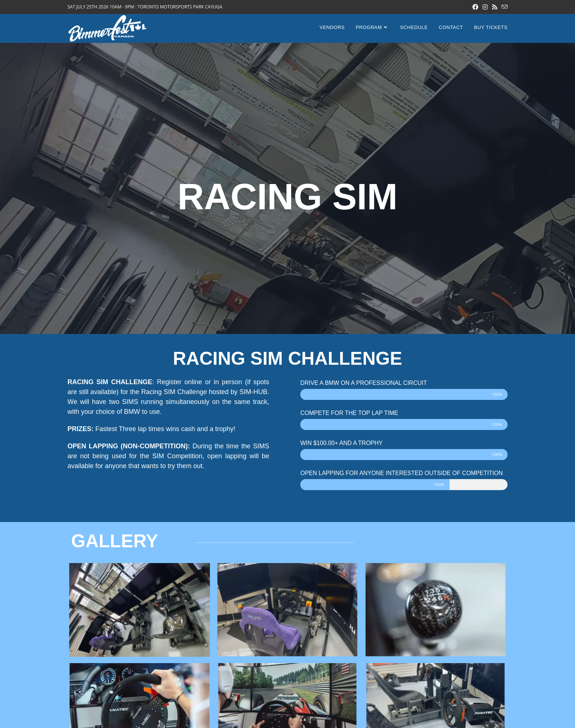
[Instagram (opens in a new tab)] (485, 7)
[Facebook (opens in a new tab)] (475, 7)
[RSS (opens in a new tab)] (495, 7)
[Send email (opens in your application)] (503, 7)
